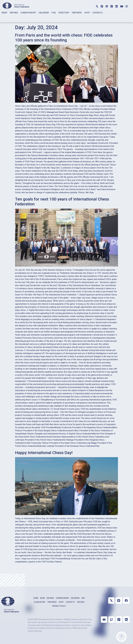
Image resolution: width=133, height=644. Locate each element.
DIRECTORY (64, 13)
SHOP (87, 13)
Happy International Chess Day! (44, 453)
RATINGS (14, 13)
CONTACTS (98, 13)
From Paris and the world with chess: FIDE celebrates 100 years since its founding (64, 38)
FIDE (54, 13)
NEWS (4, 13)
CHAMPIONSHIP (28, 13)
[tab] (4, 16)
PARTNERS (77, 13)
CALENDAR (44, 13)
